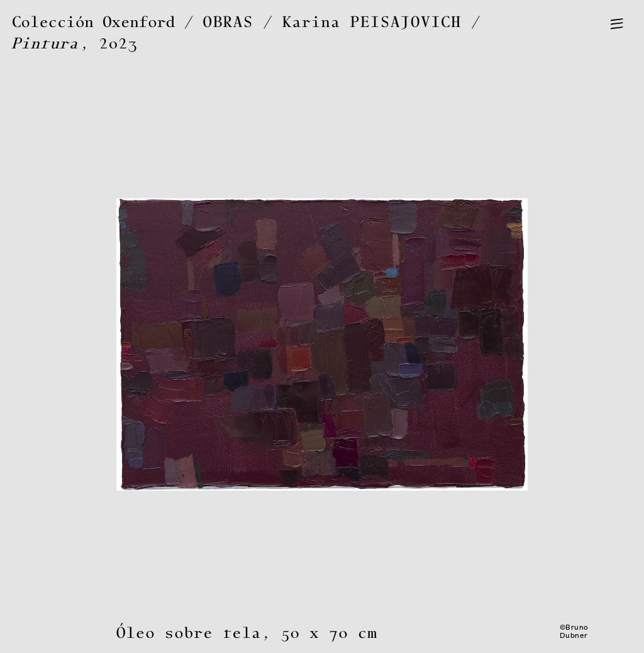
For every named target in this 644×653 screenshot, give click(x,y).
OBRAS (228, 22)
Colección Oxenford (93, 22)
